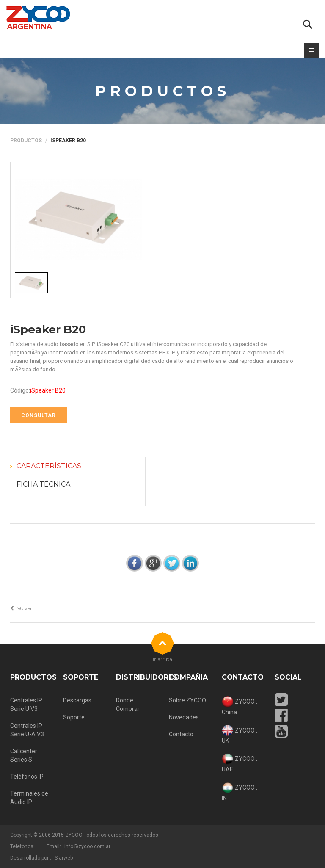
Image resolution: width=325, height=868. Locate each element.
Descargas (77, 700)
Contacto (181, 734)
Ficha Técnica (43, 484)
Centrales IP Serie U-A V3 (27, 730)
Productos (26, 141)
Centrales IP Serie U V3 (26, 705)
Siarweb (64, 858)
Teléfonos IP (27, 777)
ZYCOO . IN (240, 792)
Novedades (184, 717)
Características (49, 466)
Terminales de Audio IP (29, 798)
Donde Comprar (128, 705)
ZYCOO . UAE (240, 763)
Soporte (74, 717)
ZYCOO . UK (240, 735)
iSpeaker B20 (48, 329)
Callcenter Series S (24, 755)
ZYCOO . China (240, 706)
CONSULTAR (39, 415)
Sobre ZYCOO (187, 700)
